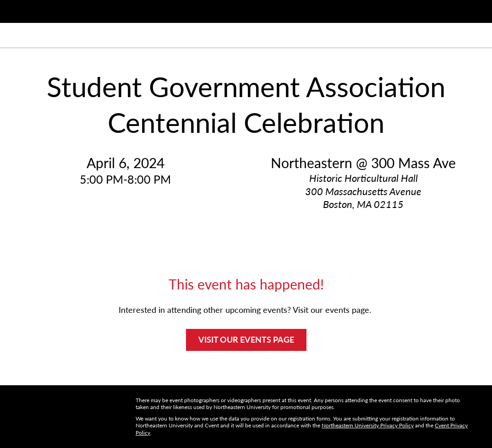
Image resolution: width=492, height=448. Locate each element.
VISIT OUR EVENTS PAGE (246, 339)
